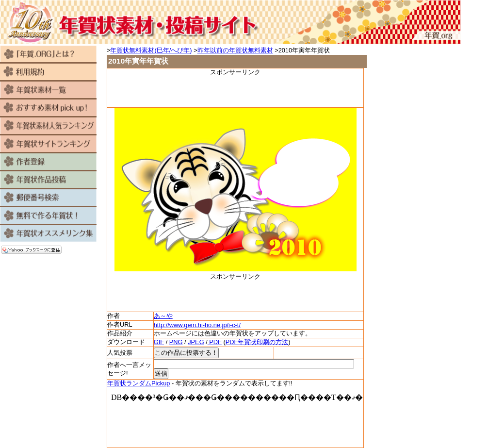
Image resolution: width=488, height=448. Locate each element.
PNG (176, 342)
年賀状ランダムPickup (138, 383)
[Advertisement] (235, 91)
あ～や (163, 316)
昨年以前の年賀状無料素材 (235, 50)
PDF (215, 342)
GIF (159, 342)
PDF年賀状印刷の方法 (257, 342)
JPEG (196, 342)
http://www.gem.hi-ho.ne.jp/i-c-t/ (197, 325)
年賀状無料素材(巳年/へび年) (151, 50)
